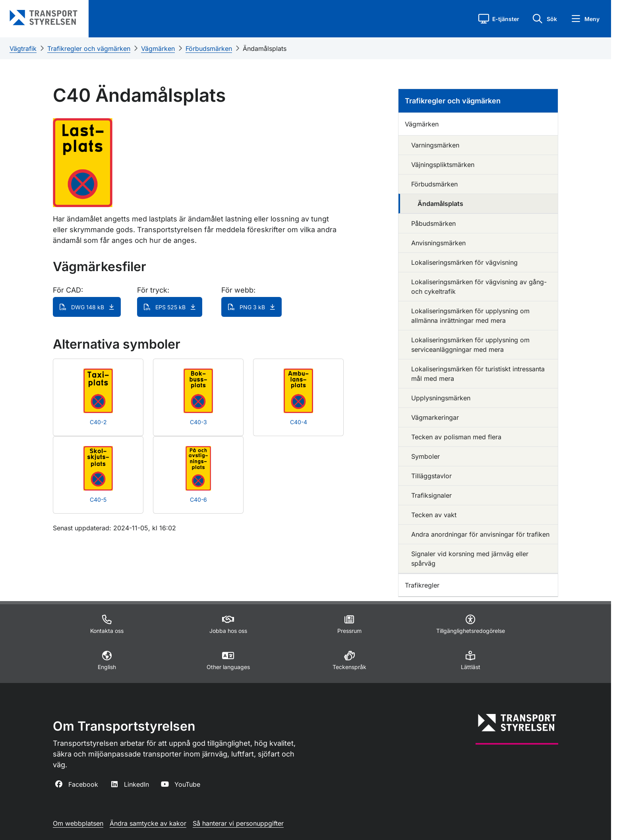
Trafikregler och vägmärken (89, 48)
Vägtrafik (23, 48)
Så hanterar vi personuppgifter (238, 823)
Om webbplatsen (78, 823)
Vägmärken (158, 48)
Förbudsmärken (209, 48)
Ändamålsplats (265, 48)
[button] (499, 19)
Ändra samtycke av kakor (148, 823)
